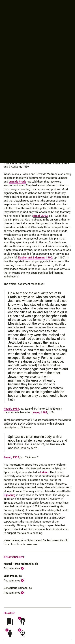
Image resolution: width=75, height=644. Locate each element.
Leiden (44, 472)
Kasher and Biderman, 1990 (35, 258)
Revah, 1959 (11, 409)
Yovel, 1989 (40, 412)
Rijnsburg (9, 495)
